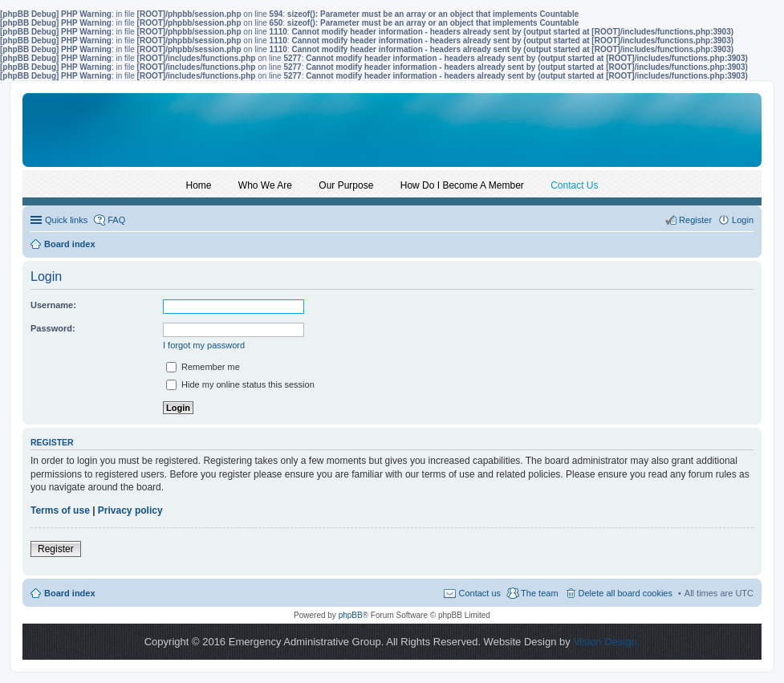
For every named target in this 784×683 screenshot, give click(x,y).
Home (199, 185)
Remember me (203, 367)
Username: (53, 305)
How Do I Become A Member (462, 185)
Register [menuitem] (695, 220)
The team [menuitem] (539, 593)
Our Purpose (346, 185)
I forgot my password (204, 345)
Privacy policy (130, 510)
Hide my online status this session (240, 384)
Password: (53, 328)
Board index (70, 593)
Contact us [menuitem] (479, 593)
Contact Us (574, 185)
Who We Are (265, 185)
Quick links (66, 220)
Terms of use (60, 510)
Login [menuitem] (743, 220)
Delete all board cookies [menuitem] (626, 593)
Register (56, 549)
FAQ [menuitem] (116, 220)
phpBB (351, 615)
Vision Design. (606, 642)
